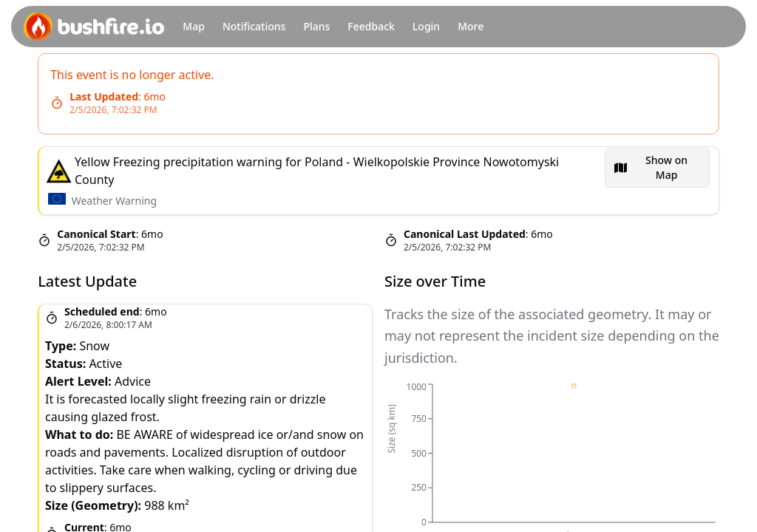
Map (194, 26)
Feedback (371, 26)
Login (426, 26)
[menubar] (657, 168)
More (471, 26)
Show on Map (666, 167)
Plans (316, 26)
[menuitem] (657, 168)
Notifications (254, 26)
